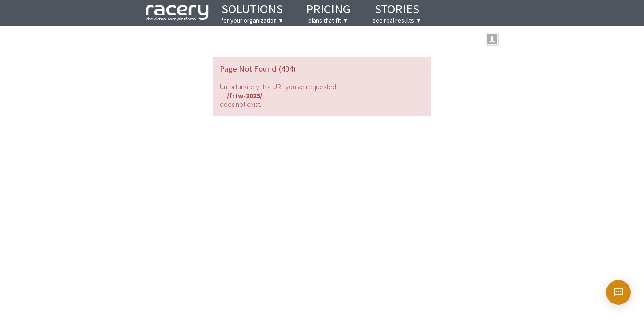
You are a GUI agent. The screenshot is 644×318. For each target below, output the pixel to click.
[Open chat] (618, 292)
